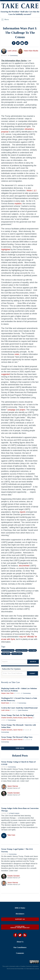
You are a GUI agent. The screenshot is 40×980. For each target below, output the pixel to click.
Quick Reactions (23, 710)
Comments (20, 953)
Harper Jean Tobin (7, 693)
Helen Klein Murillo (31, 51)
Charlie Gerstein (7, 718)
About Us (20, 942)
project (22, 410)
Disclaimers (20, 914)
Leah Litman (12, 51)
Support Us (20, 919)
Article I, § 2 (32, 191)
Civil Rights (33, 650)
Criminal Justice (17, 654)
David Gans (5, 703)
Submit (32, 673)
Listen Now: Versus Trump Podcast (20, 927)
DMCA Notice (20, 908)
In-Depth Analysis (14, 813)
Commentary (14, 56)
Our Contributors (20, 947)
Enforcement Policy (8, 650)
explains (18, 204)
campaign (11, 410)
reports (23, 512)
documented (24, 566)
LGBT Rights (6, 654)
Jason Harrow (28, 718)
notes (17, 354)
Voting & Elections (21, 650)
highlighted (6, 249)
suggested (5, 374)
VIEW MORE (20, 748)
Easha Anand (18, 718)
